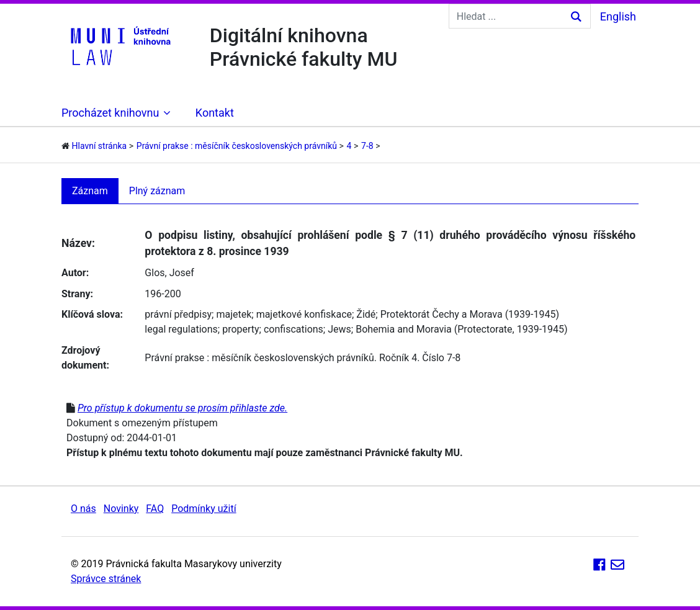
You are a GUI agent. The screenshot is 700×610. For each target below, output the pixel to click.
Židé (366, 314)
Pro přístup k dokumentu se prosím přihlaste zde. (182, 408)
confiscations (294, 329)
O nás (83, 509)
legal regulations (181, 329)
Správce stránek (106, 579)
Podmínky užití (204, 509)
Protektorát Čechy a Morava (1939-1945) (470, 314)
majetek (234, 314)
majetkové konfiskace (304, 314)
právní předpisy (178, 314)
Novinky (121, 509)
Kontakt (215, 113)
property (240, 329)
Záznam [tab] (90, 191)
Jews (339, 329)
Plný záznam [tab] (157, 191)
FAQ (155, 509)
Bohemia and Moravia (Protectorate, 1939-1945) (461, 329)
